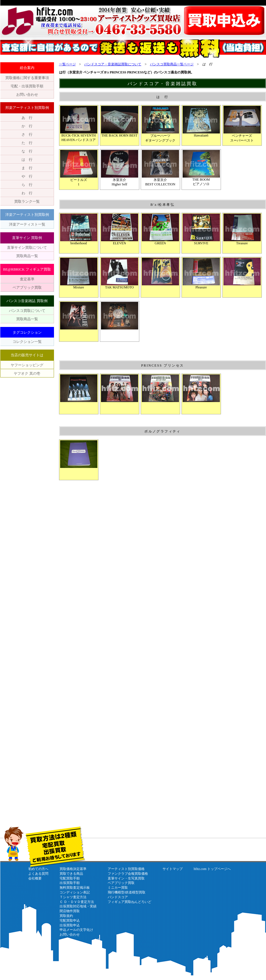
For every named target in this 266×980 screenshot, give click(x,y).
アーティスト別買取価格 (126, 869)
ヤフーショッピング (27, 365)
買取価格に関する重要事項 (27, 78)
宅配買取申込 (70, 921)
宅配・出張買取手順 (27, 86)
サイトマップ (173, 869)
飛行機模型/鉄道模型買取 (127, 892)
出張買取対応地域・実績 (78, 906)
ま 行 (27, 168)
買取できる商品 (71, 874)
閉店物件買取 (70, 911)
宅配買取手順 (70, 878)
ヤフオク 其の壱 (27, 373)
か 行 (27, 126)
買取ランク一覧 (27, 201)
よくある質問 (38, 874)
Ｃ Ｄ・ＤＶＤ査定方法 (77, 902)
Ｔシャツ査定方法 (73, 897)
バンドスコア (118, 897)
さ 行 (27, 134)
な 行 (27, 151)
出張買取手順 (70, 883)
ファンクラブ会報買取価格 (128, 874)
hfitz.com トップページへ (212, 869)
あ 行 (27, 118)
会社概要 (35, 878)
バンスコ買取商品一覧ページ (172, 64)
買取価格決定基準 (73, 869)
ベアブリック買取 (27, 287)
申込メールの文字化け (76, 930)
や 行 (27, 176)
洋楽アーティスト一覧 (27, 224)
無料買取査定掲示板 (75, 888)
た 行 (27, 143)
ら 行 (27, 185)
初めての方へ (38, 869)
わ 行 (27, 193)
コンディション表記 (75, 892)
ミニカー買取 (118, 888)
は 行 (27, 160)
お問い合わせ (27, 95)
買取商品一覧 (27, 256)
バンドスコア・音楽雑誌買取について (113, 64)
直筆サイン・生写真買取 (126, 878)
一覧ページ (67, 64)
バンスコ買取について (27, 311)
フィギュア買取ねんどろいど (130, 902)
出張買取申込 (70, 925)
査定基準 (27, 279)
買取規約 (66, 916)
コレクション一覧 (27, 342)
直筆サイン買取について (27, 248)
